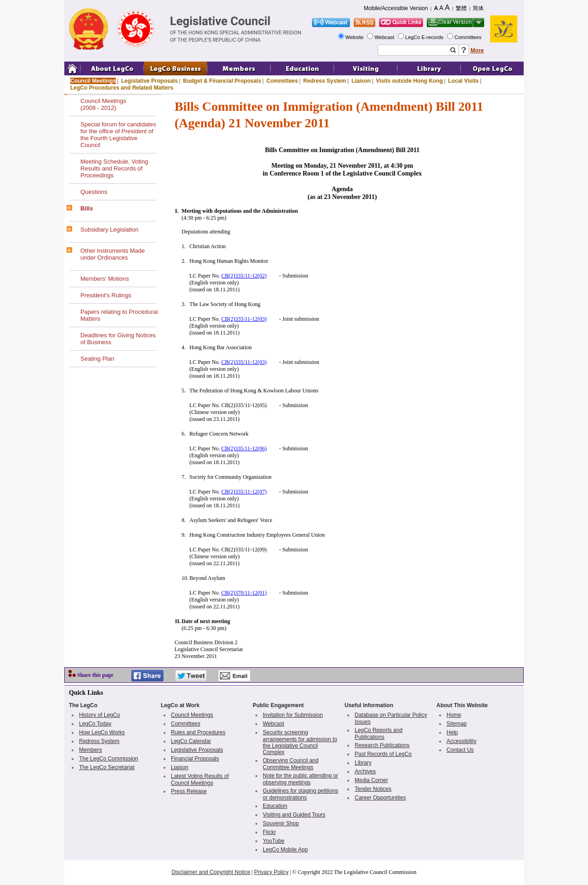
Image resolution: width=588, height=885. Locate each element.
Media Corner (371, 780)
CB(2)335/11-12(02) (244, 276)
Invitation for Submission (293, 715)
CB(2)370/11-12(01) (244, 593)
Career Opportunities (380, 798)
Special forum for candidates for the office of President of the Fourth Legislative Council (118, 135)
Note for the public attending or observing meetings (300, 779)
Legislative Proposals (150, 81)
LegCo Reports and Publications (379, 734)
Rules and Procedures (198, 732)
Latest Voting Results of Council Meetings (200, 780)
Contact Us (460, 750)
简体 (478, 8)
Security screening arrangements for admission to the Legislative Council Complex (300, 742)
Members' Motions (105, 279)
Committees (469, 37)
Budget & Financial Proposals (222, 81)
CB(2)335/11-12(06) (244, 448)
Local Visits (463, 81)
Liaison (361, 81)
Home (454, 715)
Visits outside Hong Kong (409, 81)
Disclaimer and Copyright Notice (211, 872)
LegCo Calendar (191, 741)
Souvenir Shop (281, 823)
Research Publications (382, 745)
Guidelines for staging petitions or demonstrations (300, 794)
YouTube (274, 841)
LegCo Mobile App (285, 850)
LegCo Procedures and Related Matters (122, 88)
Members (90, 750)
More (477, 51)
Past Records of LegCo (383, 754)
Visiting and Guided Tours (294, 815)
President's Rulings (106, 295)
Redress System (325, 81)
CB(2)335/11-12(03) (244, 319)
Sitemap (457, 724)
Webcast (385, 37)
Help (452, 732)
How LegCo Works (102, 732)
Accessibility (461, 741)
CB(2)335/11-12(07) (244, 492)
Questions (94, 192)
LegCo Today (95, 724)
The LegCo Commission (109, 759)
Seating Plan (97, 359)
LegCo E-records (425, 37)
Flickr (269, 832)
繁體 (461, 8)
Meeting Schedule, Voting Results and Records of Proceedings (114, 168)
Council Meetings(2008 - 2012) (103, 104)
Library (363, 763)
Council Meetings (93, 81)
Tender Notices (373, 789)
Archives (365, 772)
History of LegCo (99, 715)
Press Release (189, 791)
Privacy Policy (271, 872)
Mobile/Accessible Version (396, 8)
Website (355, 37)
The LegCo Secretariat (107, 767)
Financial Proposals (195, 759)
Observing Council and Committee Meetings (291, 764)
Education (275, 806)
